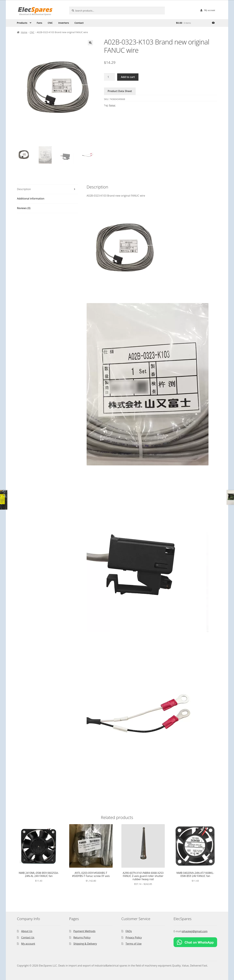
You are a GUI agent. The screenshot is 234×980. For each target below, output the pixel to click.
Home (24, 32)
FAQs (129, 931)
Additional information (31, 199)
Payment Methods (84, 931)
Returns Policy (82, 937)
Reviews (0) (24, 208)
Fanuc (112, 105)
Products (22, 23)
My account (210, 10)
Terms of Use (134, 944)
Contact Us (28, 937)
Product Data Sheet (120, 91)
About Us (27, 931)
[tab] (47, 189)
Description (24, 189)
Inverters (64, 23)
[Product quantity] (110, 77)
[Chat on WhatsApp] (195, 942)
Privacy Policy (134, 937)
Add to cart (128, 77)
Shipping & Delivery (85, 944)
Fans (39, 23)
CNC (50, 23)
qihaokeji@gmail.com (195, 931)
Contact (79, 23)
